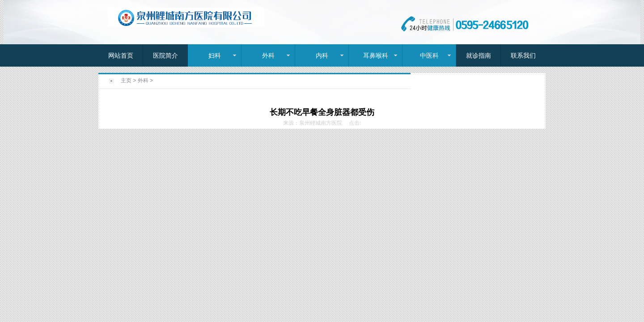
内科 (322, 55)
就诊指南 (479, 55)
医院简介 (165, 55)
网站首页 (121, 55)
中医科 (429, 55)
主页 (126, 80)
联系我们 (523, 55)
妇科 (215, 55)
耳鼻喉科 (376, 55)
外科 (268, 55)
